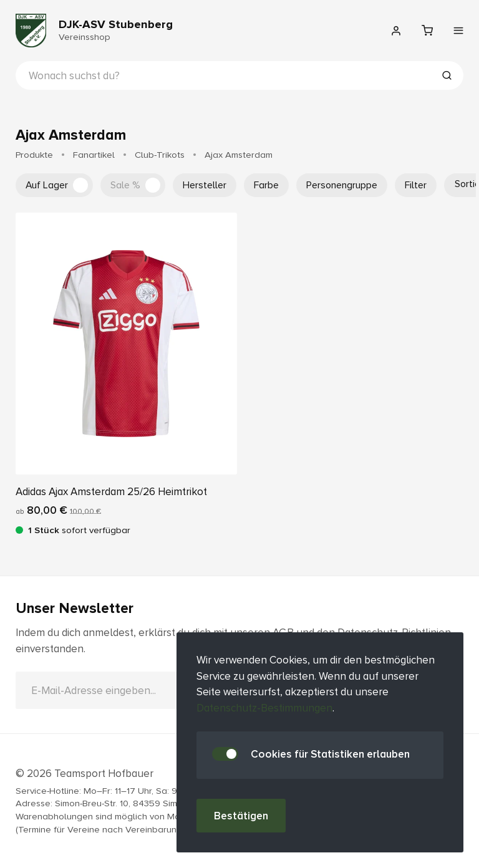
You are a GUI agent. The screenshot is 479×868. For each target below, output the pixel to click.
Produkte (34, 155)
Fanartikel (94, 155)
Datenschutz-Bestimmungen (264, 708)
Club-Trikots (160, 155)
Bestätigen (241, 816)
